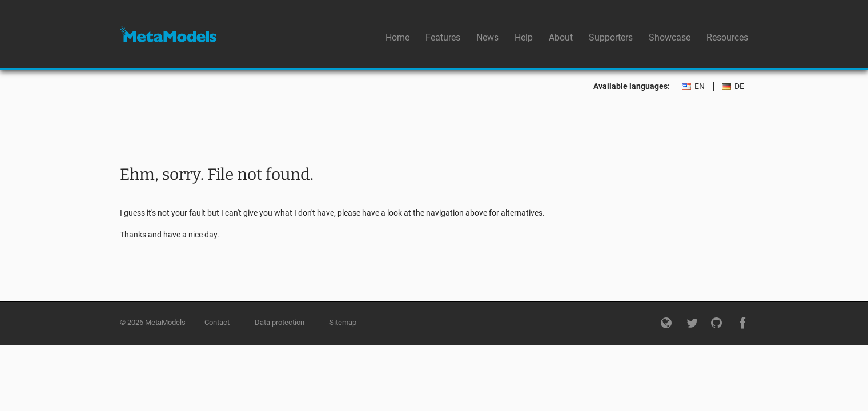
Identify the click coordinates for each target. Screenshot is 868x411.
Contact (217, 322)
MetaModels (168, 34)
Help (524, 37)
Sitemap (343, 322)
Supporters (611, 37)
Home (397, 37)
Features (443, 37)
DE (739, 86)
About (561, 37)
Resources (727, 37)
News (487, 37)
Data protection (280, 322)
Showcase (670, 37)
